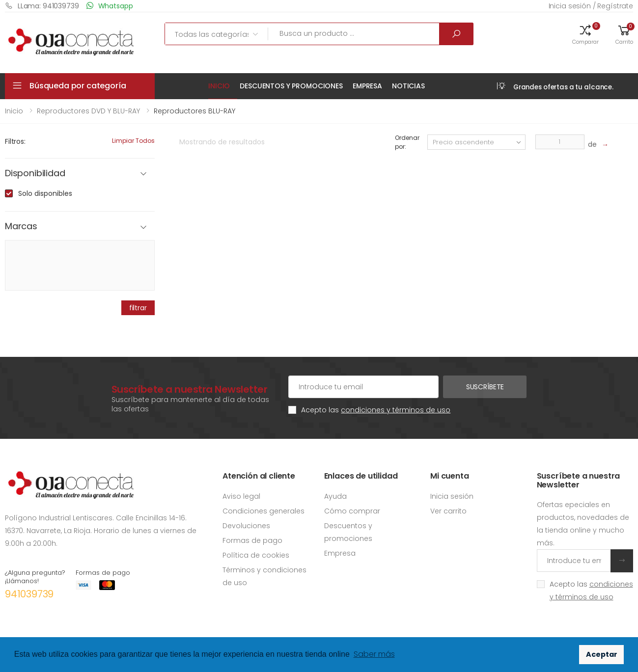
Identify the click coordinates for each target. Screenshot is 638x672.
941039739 (29, 594)
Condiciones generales (264, 511)
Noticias (408, 86)
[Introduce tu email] (574, 561)
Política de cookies (256, 555)
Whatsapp (110, 6)
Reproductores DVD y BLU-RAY (88, 111)
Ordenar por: (407, 142)
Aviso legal (241, 496)
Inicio (219, 86)
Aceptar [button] (602, 654)
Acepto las (376, 410)
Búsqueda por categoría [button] (78, 86)
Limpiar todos (133, 141)
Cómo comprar (352, 511)
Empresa (367, 86)
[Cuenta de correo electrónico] (363, 387)
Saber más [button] (374, 654)
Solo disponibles (45, 193)
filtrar (138, 308)
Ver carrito (448, 511)
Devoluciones (246, 526)
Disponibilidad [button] (35, 174)
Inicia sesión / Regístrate (591, 6)
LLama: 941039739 (42, 6)
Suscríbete (485, 387)
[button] (585, 34)
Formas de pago (252, 540)
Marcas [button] (21, 227)
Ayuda (335, 496)
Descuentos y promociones (291, 86)
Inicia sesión (452, 496)
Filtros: (15, 141)
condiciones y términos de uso (396, 410)
